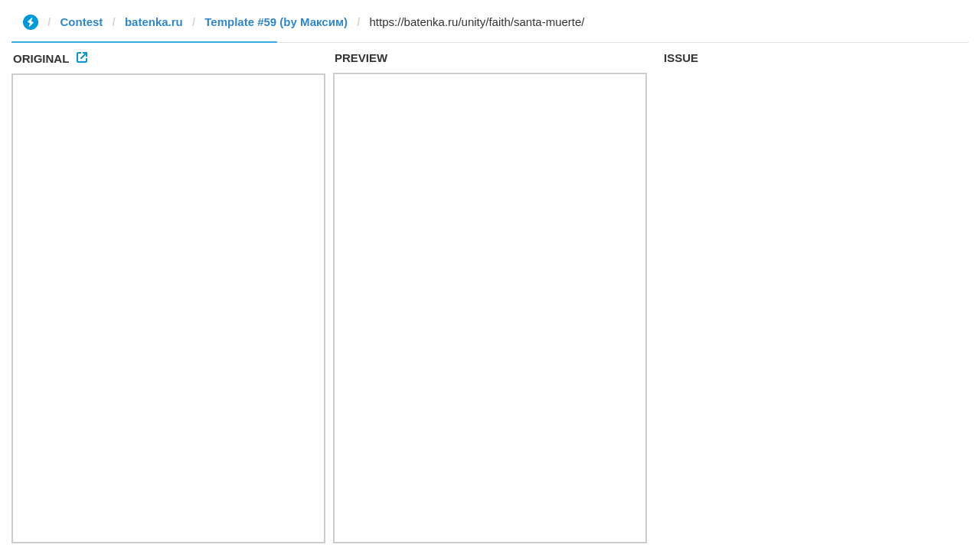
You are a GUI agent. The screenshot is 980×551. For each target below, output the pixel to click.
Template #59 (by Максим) (276, 22)
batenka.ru (154, 22)
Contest (82, 22)
